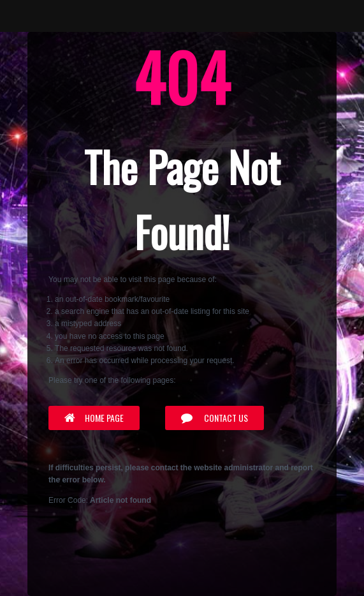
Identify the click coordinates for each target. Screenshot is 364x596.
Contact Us (215, 418)
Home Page (94, 418)
